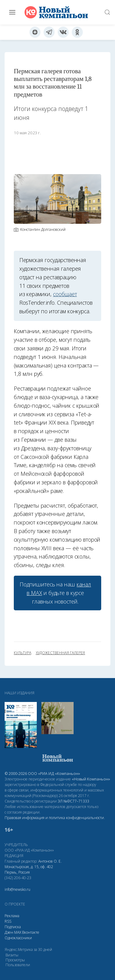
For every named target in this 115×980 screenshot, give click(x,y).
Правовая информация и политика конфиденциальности (54, 818)
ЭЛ (73, 801)
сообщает (65, 294)
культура (23, 653)
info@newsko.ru (17, 889)
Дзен (9, 932)
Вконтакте (31, 932)
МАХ (18, 932)
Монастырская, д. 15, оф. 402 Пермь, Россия (29, 869)
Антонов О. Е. (50, 861)
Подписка (13, 927)
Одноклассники (18, 938)
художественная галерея (61, 653)
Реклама (12, 916)
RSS (8, 921)
